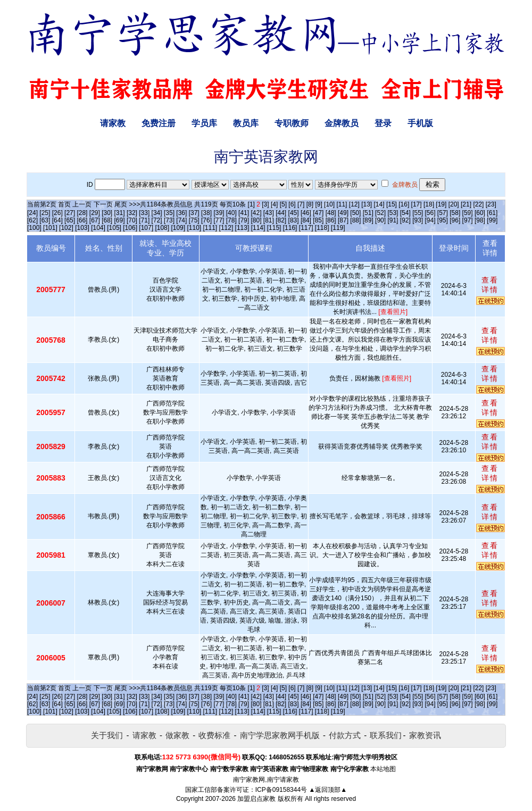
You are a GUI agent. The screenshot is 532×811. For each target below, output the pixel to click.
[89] (368, 220)
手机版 (420, 123)
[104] (98, 228)
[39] (219, 213)
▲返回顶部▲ (328, 790)
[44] (281, 213)
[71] (144, 220)
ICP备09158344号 (281, 790)
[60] (480, 213)
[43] (269, 213)
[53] (393, 213)
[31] (120, 213)
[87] (343, 220)
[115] (274, 228)
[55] (418, 213)
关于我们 (107, 735)
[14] (379, 204)
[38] (206, 213)
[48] (331, 213)
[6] (292, 204)
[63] (45, 220)
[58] (455, 213)
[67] (95, 220)
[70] (132, 220)
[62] (32, 220)
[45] (294, 213)
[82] (281, 220)
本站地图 (383, 769)
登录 (383, 123)
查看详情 (490, 285)
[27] (70, 213)
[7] (301, 204)
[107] (146, 228)
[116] (290, 228)
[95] (443, 220)
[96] (455, 220)
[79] (244, 220)
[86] (331, 220)
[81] (269, 220)
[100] (34, 228)
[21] (466, 204)
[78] (231, 220)
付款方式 (345, 735)
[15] (392, 204)
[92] (405, 220)
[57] (443, 213)
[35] (169, 213)
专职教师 (292, 123)
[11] (342, 204)
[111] (210, 228)
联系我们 (386, 735)
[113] (242, 228)
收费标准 (214, 735)
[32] (132, 213)
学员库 (204, 123)
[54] (405, 213)
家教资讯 (425, 735)
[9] (318, 204)
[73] (169, 220)
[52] (380, 213)
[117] (306, 228)
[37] (194, 213)
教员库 (246, 123)
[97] (468, 220)
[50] (355, 213)
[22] (478, 204)
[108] (162, 228)
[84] (306, 220)
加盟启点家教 (256, 799)
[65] (70, 220)
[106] (130, 228)
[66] (82, 220)
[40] (231, 213)
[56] (430, 213)
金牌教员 (342, 123)
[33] (144, 213)
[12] (354, 204)
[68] (107, 220)
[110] (194, 228)
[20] (454, 204)
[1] (251, 204)
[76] (206, 220)
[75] (194, 220)
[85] (318, 220)
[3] (265, 204)
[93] (418, 220)
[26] (57, 213)
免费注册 (159, 123)
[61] (492, 213)
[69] (120, 220)
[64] (57, 220)
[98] (480, 220)
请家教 (113, 123)
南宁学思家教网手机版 (280, 735)
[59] (468, 213)
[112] (226, 228)
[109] (178, 228)
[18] (429, 204)
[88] (355, 220)
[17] (417, 204)
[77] (219, 220)
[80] (256, 220)
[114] (258, 228)
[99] (492, 220)
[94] (430, 220)
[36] (181, 213)
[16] (404, 204)
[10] (329, 204)
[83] (294, 220)
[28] (82, 213)
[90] (380, 220)
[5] (283, 204)
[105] (114, 228)
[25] (45, 213)
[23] (491, 204)
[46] (306, 213)
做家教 (177, 735)
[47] (318, 213)
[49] (343, 213)
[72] (157, 220)
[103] (82, 228)
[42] (256, 213)
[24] (32, 213)
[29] (95, 213)
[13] (367, 204)
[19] (441, 204)
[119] (338, 228)
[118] (322, 228)
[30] (107, 213)
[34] (157, 213)
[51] (368, 213)
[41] (244, 213)
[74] (181, 220)
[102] (66, 228)
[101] (50, 228)
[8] (310, 204)
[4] (274, 204)
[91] (393, 220)
